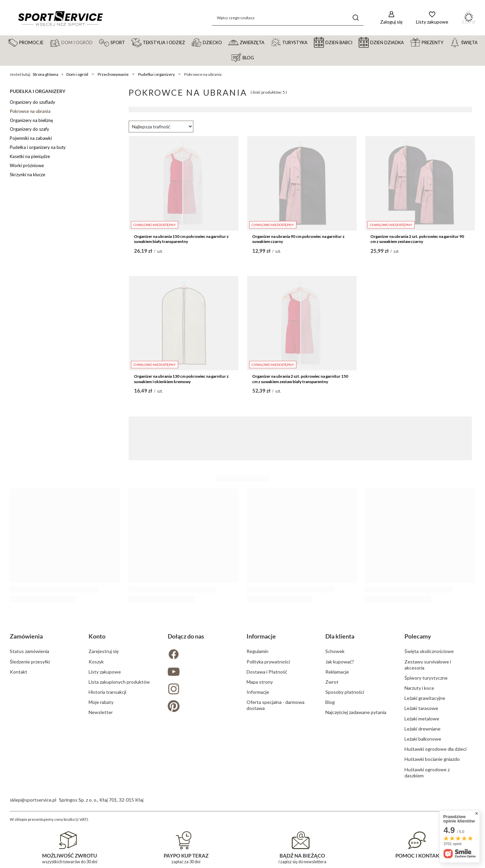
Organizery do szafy (29, 129)
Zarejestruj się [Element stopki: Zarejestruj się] (104, 651)
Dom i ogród (77, 74)
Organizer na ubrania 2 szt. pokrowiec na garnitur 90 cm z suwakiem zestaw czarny (417, 239)
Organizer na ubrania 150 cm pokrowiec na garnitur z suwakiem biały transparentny (181, 239)
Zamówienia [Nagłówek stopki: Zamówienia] (26, 636)
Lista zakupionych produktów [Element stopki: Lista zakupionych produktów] (119, 682)
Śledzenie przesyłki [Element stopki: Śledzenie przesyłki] (30, 662)
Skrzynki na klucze (27, 175)
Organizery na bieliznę (31, 120)
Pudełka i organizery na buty (38, 147)
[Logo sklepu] (60, 18)
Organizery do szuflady (33, 102)
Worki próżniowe (27, 165)
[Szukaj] (356, 18)
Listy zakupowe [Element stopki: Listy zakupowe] (105, 672)
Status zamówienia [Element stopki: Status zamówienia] (29, 651)
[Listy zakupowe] (432, 18)
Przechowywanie (113, 74)
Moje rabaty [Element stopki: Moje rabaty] (101, 702)
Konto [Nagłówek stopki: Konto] (97, 636)
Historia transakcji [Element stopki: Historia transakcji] (107, 692)
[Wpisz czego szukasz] (288, 18)
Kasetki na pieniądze (30, 156)
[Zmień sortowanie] (161, 127)
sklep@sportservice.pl (33, 800)
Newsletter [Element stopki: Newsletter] (101, 712)
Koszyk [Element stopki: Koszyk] (96, 662)
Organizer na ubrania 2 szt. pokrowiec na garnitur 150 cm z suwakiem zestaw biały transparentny (300, 379)
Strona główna (45, 74)
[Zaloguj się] (391, 18)
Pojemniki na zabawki (31, 138)
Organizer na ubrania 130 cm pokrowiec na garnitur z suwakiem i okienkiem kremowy (181, 379)
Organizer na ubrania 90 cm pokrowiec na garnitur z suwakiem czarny (298, 239)
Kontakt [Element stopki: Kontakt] (19, 672)
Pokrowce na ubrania (30, 111)
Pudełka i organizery (156, 74)
